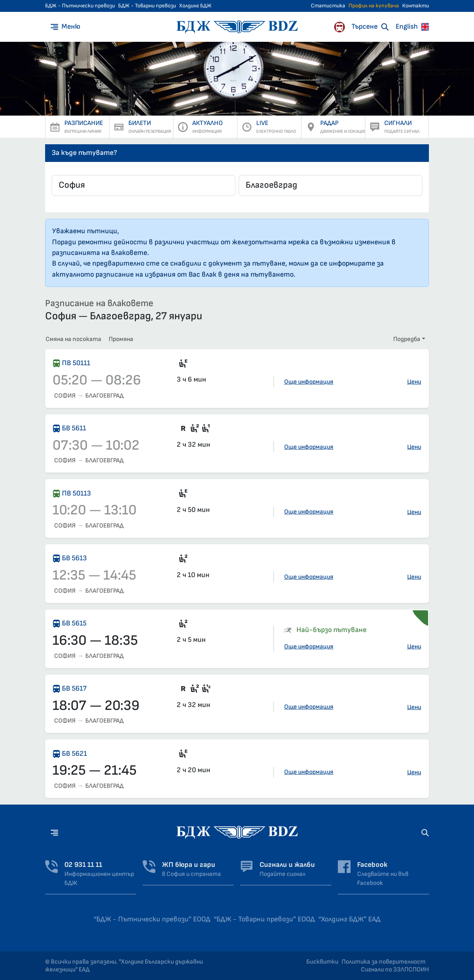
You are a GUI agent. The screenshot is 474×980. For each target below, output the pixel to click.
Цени (414, 382)
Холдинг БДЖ (195, 6)
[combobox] (144, 185)
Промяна (121, 339)
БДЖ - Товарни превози (147, 6)
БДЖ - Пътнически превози (80, 6)
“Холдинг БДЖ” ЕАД (349, 919)
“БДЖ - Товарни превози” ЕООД (264, 919)
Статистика (328, 6)
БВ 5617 (74, 688)
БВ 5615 (74, 623)
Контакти (416, 6)
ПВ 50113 (76, 493)
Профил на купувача (374, 6)
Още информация (309, 382)
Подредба (407, 339)
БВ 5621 (74, 754)
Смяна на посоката (73, 339)
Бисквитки (322, 962)
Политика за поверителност (384, 962)
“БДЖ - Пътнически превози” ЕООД (152, 919)
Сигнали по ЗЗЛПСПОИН (395, 970)
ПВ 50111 (76, 363)
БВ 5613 (74, 558)
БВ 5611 (74, 428)
